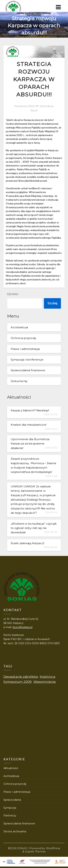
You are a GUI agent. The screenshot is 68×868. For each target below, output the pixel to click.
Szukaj (13, 294)
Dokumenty (19, 381)
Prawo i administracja (25, 349)
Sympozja (10, 808)
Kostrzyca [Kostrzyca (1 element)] (47, 677)
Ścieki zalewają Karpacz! (27, 543)
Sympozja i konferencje (27, 360)
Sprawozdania (12, 800)
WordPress (53, 848)
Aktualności (11, 768)
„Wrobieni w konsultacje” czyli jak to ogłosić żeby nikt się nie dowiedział (34, 528)
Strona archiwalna (15, 831)
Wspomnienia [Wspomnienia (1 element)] (45, 682)
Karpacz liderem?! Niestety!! (30, 410)
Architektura (19, 327)
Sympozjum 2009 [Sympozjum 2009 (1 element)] (18, 682)
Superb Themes (35, 852)
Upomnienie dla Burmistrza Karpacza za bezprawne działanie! (30, 444)
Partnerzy (10, 816)
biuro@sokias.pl (23, 627)
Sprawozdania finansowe (28, 370)
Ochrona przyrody (23, 338)
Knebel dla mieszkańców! (29, 425)
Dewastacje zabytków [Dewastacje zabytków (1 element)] (21, 677)
